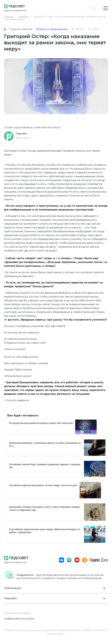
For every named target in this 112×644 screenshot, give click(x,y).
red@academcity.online (19, 619)
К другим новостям (18, 29)
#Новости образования (52, 29)
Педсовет (21, 134)
